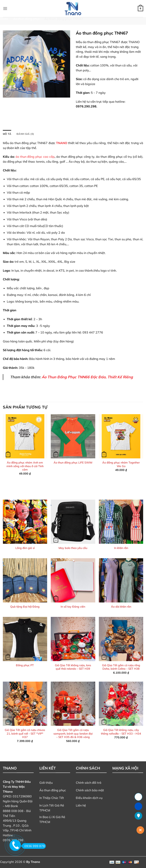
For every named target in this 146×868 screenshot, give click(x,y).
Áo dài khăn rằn (121, 607)
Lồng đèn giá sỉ (25, 548)
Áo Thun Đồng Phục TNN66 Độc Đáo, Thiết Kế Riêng (87, 377)
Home (4, 19)
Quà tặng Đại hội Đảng (25, 607)
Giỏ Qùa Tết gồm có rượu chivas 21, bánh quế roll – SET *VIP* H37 (25, 734)
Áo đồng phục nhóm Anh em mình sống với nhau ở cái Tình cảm (25, 466)
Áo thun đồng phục (26, 19)
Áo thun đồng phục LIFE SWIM (73, 463)
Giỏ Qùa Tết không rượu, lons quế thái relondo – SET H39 (73, 667)
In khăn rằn (121, 548)
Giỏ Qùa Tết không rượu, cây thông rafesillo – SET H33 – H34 (121, 732)
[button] (5, 8)
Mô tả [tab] (7, 134)
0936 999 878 (33, 846)
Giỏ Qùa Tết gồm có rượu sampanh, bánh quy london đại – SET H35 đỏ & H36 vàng (73, 734)
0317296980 (22, 796)
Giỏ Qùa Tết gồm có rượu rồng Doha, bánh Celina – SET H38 (121, 667)
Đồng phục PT (25, 665)
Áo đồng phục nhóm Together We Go (121, 464)
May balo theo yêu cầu (73, 548)
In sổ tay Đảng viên (73, 607)
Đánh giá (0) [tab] (25, 134)
